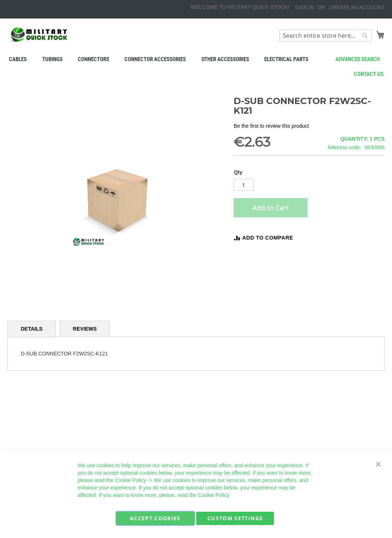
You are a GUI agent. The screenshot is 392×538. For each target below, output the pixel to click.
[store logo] (39, 35)
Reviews (85, 329)
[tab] (32, 329)
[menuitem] (17, 59)
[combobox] (325, 36)
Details (32, 329)
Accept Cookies (155, 518)
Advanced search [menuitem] (358, 59)
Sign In (304, 7)
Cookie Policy (130, 480)
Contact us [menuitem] (369, 74)
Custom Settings (235, 518)
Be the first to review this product (271, 126)
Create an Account (357, 7)
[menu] (196, 59)
